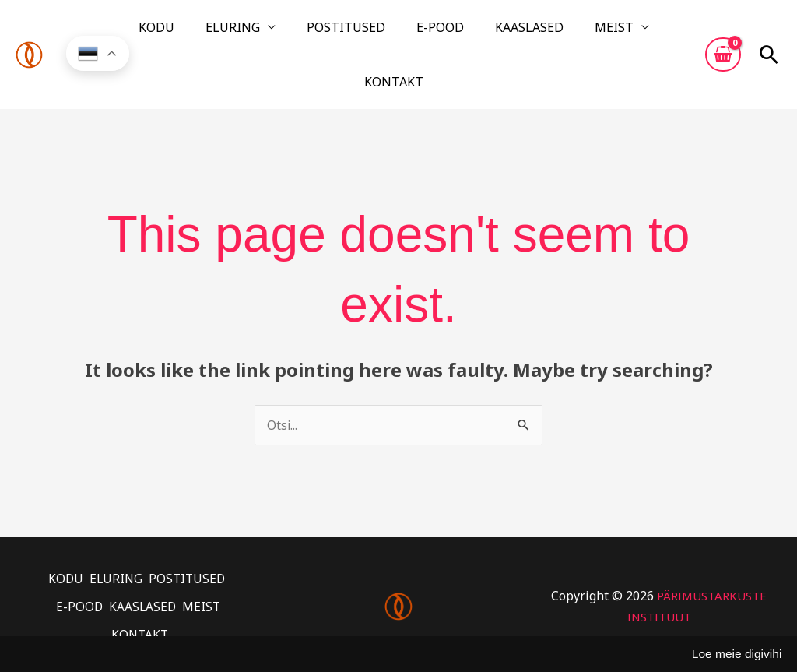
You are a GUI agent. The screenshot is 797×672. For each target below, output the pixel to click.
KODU (172, 33)
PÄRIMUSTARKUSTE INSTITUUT (659, 565)
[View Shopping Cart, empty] (723, 33)
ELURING (230, 33)
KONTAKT (613, 33)
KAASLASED (470, 33)
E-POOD (400, 33)
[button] (769, 33)
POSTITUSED (324, 33)
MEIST (536, 33)
